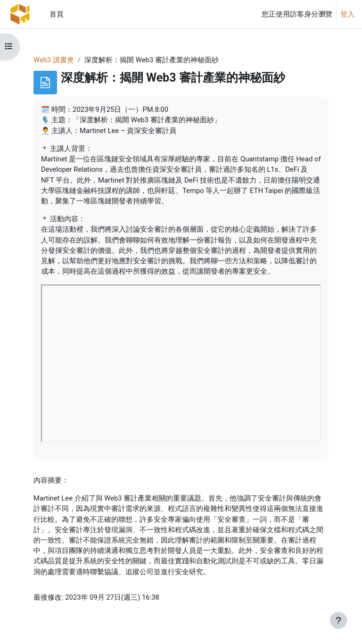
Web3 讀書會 (54, 60)
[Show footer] (338, 620)
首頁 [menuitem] (57, 14)
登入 (347, 14)
